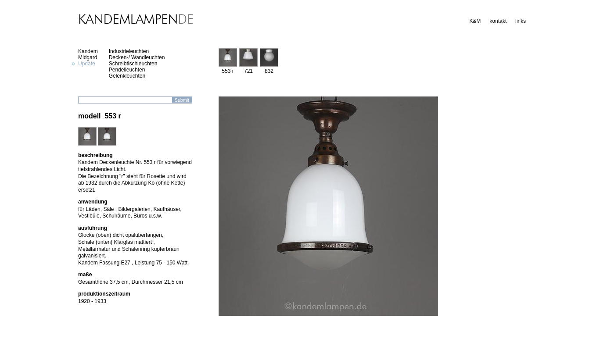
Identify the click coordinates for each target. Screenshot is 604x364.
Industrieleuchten (129, 51)
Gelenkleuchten (127, 76)
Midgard (88, 57)
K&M (475, 21)
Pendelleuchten (127, 70)
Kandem (88, 51)
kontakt (498, 21)
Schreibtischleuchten (133, 64)
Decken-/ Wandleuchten (137, 57)
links (521, 21)
